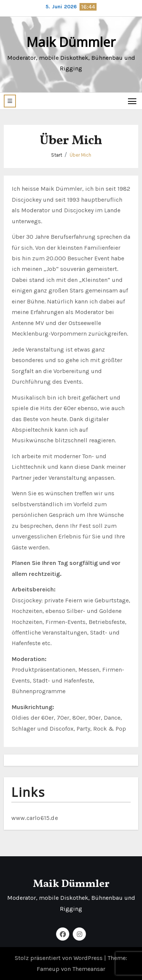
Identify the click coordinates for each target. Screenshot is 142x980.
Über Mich (80, 155)
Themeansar (89, 969)
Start (57, 155)
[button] (10, 101)
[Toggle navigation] (132, 101)
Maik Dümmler (71, 42)
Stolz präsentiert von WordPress (59, 958)
